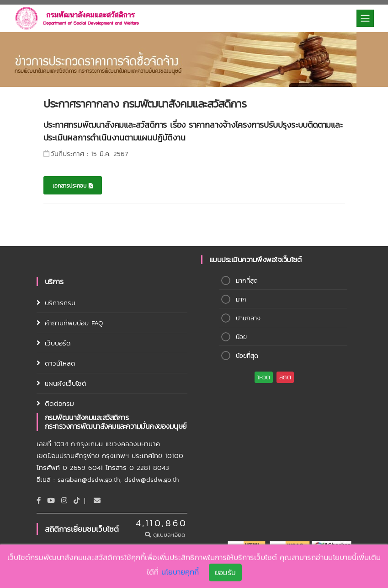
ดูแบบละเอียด (166, 535)
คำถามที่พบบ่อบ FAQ (74, 323)
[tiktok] (77, 500)
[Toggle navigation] (365, 18)
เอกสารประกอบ (73, 186)
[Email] (97, 500)
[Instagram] (64, 500)
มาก (241, 299)
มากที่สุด (247, 281)
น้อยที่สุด (247, 356)
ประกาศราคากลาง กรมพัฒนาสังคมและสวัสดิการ (145, 104)
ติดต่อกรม (59, 403)
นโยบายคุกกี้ (180, 573)
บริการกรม (60, 303)
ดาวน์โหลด (60, 363)
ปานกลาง (248, 318)
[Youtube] (51, 500)
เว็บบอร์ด (58, 343)
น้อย (241, 337)
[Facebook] (39, 500)
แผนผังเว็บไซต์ (66, 383)
